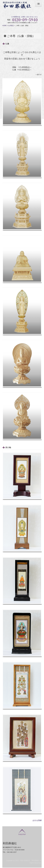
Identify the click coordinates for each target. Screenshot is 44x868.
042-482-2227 (12, 852)
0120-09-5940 (20, 850)
